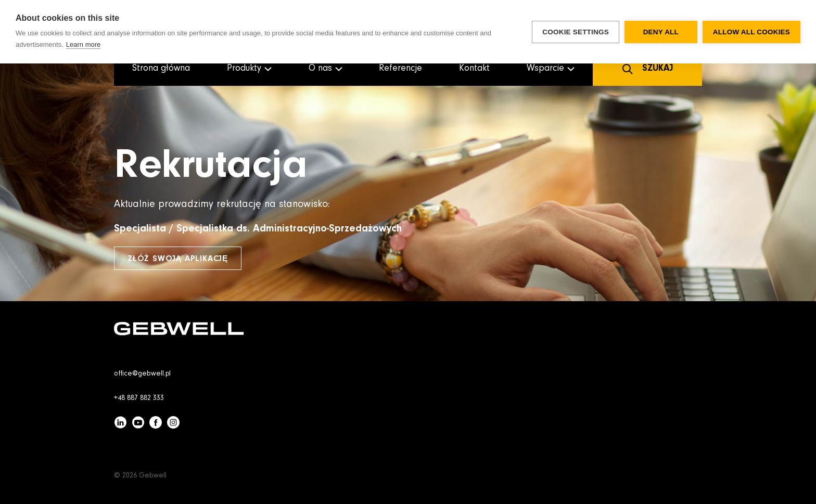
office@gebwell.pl (142, 374)
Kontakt (474, 69)
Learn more (83, 44)
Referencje (400, 69)
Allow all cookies (751, 32)
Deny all (661, 32)
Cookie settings (576, 32)
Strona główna (161, 69)
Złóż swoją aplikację (178, 259)
